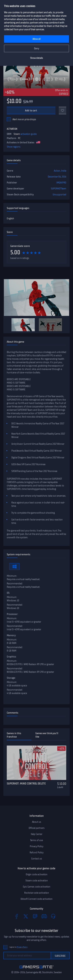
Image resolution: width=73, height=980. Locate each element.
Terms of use (36, 840)
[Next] (65, 325)
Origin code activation (37, 874)
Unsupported (59, 195)
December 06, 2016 (57, 177)
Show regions (14, 147)
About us (37, 822)
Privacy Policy (37, 846)
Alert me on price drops (24, 119)
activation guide (29, 134)
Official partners (37, 828)
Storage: (11, 678)
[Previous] (8, 325)
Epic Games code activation (37, 887)
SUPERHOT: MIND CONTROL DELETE (26, 783)
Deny (37, 48)
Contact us (37, 859)
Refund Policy (37, 852)
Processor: (12, 614)
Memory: (11, 635)
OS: (8, 593)
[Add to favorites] (62, 111)
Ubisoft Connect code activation (36, 899)
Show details (37, 58)
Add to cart (31, 111)
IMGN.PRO (61, 183)
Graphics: (12, 657)
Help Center (37, 834)
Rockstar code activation (37, 893)
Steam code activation (37, 881)
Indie (64, 171)
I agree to (18, 947)
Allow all (36, 39)
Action (57, 171)
